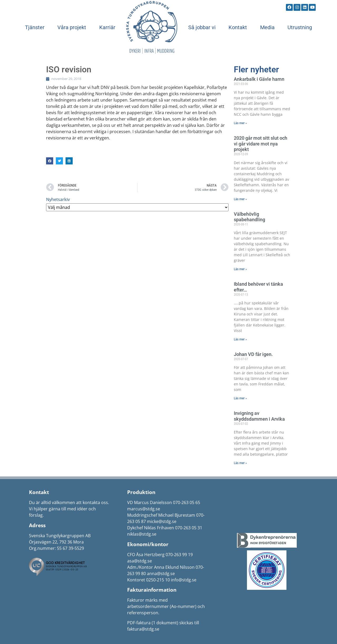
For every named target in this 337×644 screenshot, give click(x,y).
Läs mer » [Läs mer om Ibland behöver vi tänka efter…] (240, 339)
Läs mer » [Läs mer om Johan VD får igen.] (240, 398)
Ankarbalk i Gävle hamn (259, 79)
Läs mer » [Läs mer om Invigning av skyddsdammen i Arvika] (240, 463)
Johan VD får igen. (253, 354)
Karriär (107, 27)
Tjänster (35, 27)
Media (267, 27)
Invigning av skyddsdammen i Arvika (259, 416)
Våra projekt (72, 27)
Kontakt (238, 27)
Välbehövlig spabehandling (249, 217)
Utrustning (300, 27)
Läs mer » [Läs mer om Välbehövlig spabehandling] (240, 269)
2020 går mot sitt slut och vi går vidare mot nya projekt (261, 144)
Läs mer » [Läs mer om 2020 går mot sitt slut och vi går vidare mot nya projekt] (240, 199)
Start (152, 27)
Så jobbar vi (202, 27)
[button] (50, 161)
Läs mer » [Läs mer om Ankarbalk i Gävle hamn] (240, 123)
